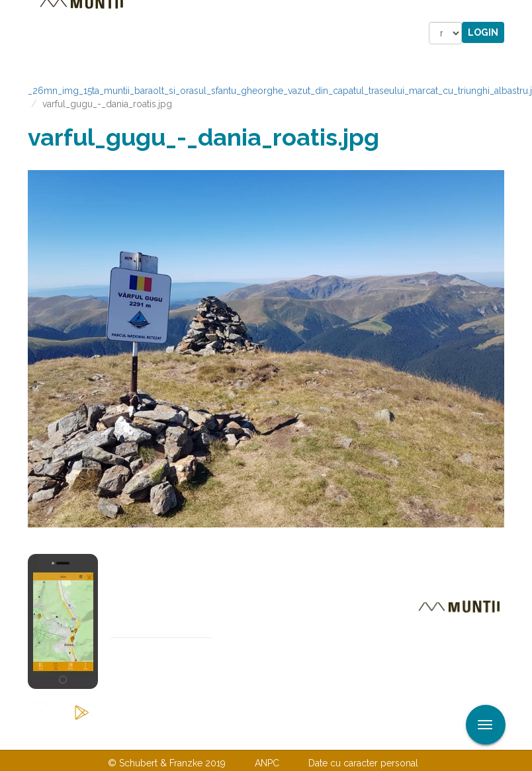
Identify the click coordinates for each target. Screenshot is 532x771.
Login (483, 32)
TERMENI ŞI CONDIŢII (344, 736)
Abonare (154, 681)
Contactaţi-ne (164, 736)
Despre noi (246, 736)
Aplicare (522, 12)
